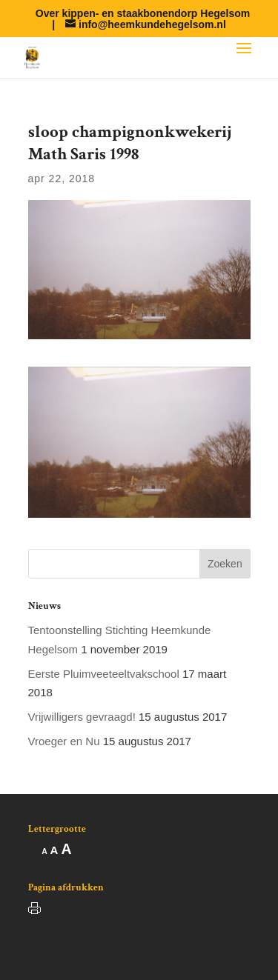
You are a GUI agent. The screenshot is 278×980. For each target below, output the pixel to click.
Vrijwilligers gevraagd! (82, 717)
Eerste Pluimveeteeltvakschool (104, 674)
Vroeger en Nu (64, 741)
